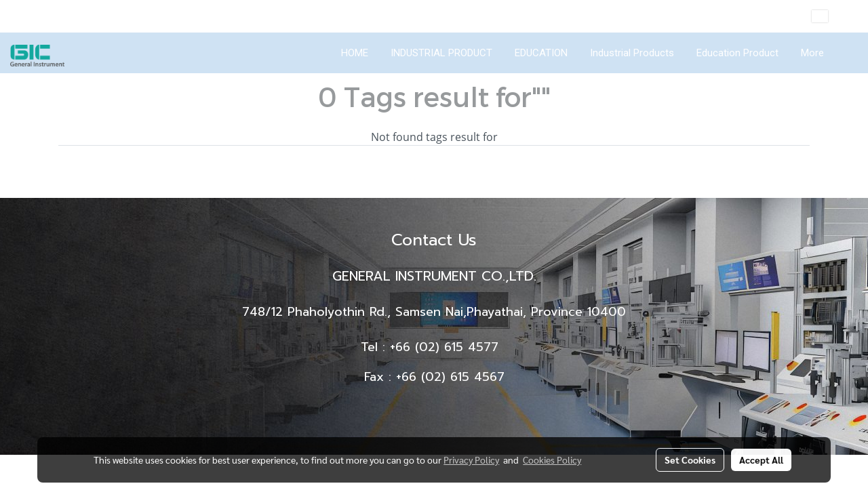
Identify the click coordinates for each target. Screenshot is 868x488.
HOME (355, 53)
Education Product (737, 53)
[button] (847, 53)
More (812, 53)
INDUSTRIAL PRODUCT (441, 53)
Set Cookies (690, 460)
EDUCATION (541, 53)
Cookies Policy (552, 460)
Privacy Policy (471, 460)
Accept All (761, 460)
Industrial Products (632, 53)
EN (830, 16)
